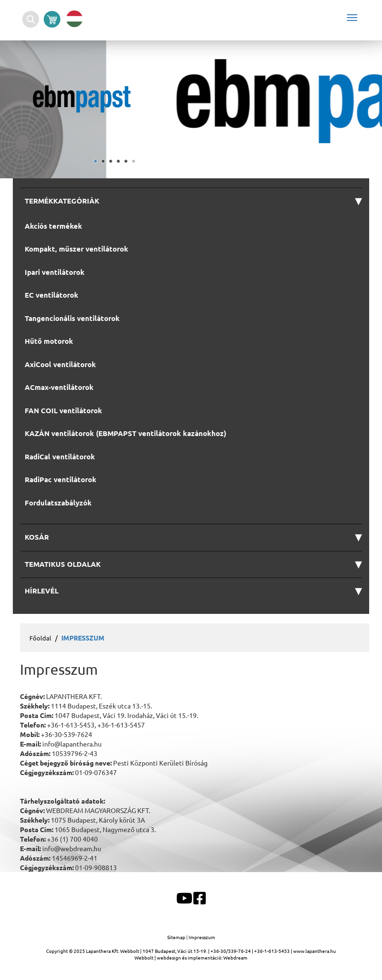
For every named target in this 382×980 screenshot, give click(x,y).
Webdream (235, 957)
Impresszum (202, 937)
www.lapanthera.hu (315, 951)
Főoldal (40, 638)
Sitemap (177, 937)
